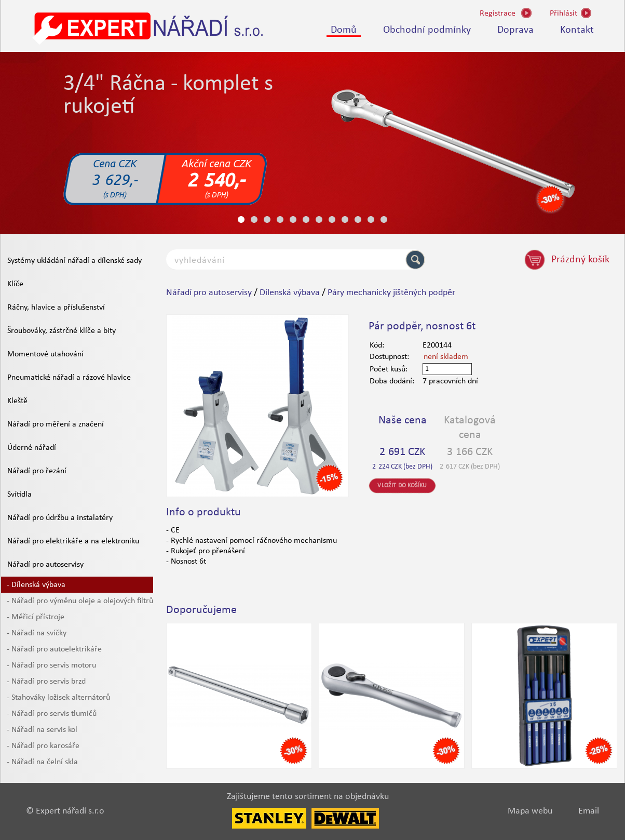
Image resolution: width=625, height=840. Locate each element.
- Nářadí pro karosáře (43, 746)
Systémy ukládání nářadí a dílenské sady (74, 261)
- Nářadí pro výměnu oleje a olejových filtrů (80, 601)
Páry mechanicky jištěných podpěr (391, 293)
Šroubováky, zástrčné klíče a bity (62, 331)
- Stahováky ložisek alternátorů (58, 698)
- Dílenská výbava (36, 585)
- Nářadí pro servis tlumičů (52, 714)
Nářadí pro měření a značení (56, 424)
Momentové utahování (45, 354)
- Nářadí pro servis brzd (46, 682)
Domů (344, 30)
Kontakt (577, 30)
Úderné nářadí (32, 448)
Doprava (515, 30)
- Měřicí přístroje (36, 617)
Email (589, 811)
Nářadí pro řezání (37, 471)
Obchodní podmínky (427, 30)
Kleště (17, 401)
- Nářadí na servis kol (42, 730)
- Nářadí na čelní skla (42, 762)
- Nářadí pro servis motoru (51, 665)
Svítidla (19, 495)
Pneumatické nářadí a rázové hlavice (69, 378)
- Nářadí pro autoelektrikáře (54, 649)
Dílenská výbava (290, 293)
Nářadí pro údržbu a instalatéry (60, 518)
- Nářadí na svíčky (37, 633)
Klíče (15, 284)
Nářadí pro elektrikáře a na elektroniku (73, 541)
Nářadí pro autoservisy (45, 565)
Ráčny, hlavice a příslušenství (56, 308)
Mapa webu (530, 811)
